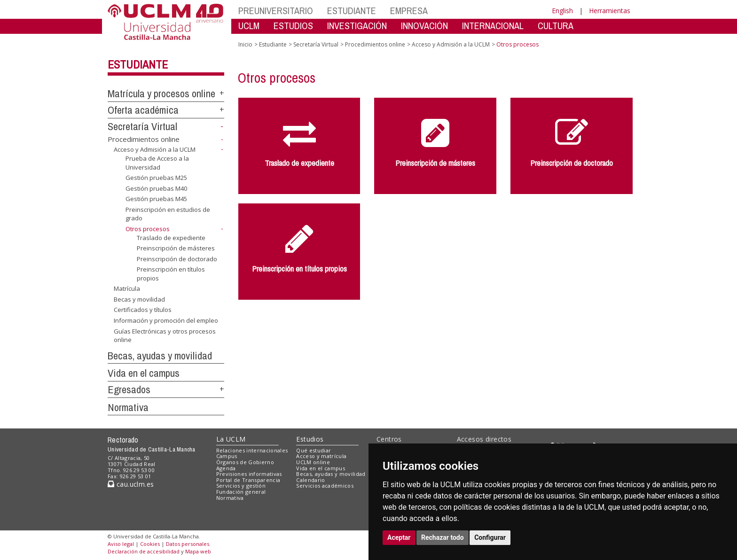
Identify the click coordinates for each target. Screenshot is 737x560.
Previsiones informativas (249, 474)
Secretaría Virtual (142, 126)
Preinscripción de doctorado (177, 259)
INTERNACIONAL (493, 26)
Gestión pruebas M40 (156, 188)
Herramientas (610, 11)
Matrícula (127, 288)
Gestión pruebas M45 (156, 199)
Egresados (129, 389)
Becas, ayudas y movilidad (160, 356)
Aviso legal (121, 544)
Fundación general (241, 492)
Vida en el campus (144, 373)
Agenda (226, 468)
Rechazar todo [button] (443, 537)
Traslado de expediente (171, 237)
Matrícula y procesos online (161, 93)
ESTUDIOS (293, 26)
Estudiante (138, 64)
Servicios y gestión (241, 486)
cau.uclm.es (131, 484)
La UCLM (231, 439)
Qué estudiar (314, 450)
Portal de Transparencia (248, 480)
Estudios (310, 439)
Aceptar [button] (399, 537)
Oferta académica (143, 110)
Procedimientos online (144, 139)
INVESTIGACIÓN (357, 26)
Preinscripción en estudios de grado (168, 214)
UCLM (249, 26)
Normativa (128, 407)
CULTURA (556, 26)
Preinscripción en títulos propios (171, 274)
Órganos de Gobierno (245, 462)
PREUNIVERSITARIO (276, 11)
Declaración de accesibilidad (144, 551)
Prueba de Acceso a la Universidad (157, 163)
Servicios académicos (325, 486)
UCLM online (313, 462)
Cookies (150, 544)
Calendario (310, 480)
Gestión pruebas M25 (156, 178)
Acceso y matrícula (321, 456)
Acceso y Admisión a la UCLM (155, 149)
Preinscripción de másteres (176, 248)
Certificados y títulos (143, 310)
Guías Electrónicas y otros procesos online (165, 336)
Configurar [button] (490, 537)
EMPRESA (409, 11)
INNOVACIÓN (424, 26)
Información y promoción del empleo (166, 320)
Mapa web (198, 551)
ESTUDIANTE (352, 11)
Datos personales (188, 544)
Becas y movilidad (139, 299)
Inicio (245, 44)
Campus (227, 456)
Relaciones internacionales (252, 450)
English (562, 11)
